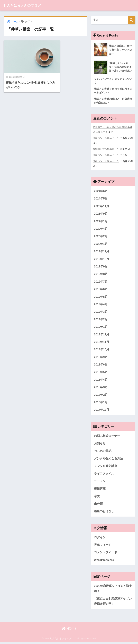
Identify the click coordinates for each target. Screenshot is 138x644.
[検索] (131, 20)
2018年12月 (102, 335)
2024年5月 (101, 198)
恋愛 (97, 498)
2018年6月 (101, 365)
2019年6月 (101, 289)
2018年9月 (101, 358)
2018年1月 (101, 403)
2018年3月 (101, 388)
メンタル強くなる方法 (108, 460)
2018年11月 (102, 342)
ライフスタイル (104, 475)
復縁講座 (100, 490)
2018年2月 (101, 396)
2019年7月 (101, 282)
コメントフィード (106, 554)
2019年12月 (102, 251)
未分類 (98, 505)
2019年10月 (102, 259)
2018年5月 (101, 373)
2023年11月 (102, 206)
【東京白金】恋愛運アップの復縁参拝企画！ (113, 603)
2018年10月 (102, 350)
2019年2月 (101, 320)
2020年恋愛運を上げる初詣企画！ (113, 590)
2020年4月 (101, 229)
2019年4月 (101, 305)
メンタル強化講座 (106, 467)
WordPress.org (104, 562)
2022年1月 (101, 221)
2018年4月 (101, 381)
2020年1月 (101, 244)
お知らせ (100, 445)
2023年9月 (101, 213)
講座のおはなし (104, 513)
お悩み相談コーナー (107, 437)
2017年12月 (102, 411)
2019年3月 (101, 312)
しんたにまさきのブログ (27, 5)
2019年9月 (101, 267)
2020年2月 (101, 236)
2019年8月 (101, 274)
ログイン (100, 539)
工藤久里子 (102, 132)
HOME (69, 630)
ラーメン (100, 482)
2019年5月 (101, 297)
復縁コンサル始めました (106, 138)
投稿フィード (103, 547)
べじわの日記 (103, 452)
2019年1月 (101, 327)
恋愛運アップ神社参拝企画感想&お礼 (113, 128)
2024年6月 (101, 191)
